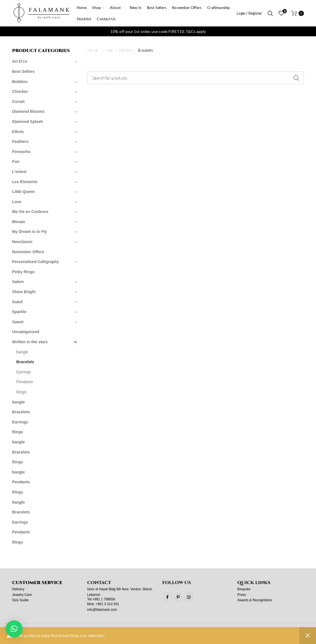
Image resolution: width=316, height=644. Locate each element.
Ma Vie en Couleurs (30, 212)
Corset (18, 102)
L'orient (19, 172)
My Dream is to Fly (30, 232)
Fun (16, 161)
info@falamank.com (102, 610)
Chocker (20, 91)
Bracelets (25, 362)
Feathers (20, 142)
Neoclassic (22, 242)
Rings (21, 392)
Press (242, 595)
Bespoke (244, 589)
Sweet (18, 322)
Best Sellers (23, 71)
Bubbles (20, 82)
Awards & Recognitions (255, 600)
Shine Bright (24, 292)
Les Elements (25, 182)
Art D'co (20, 61)
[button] (14, 629)
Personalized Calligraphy (36, 262)
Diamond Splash (28, 122)
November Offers (28, 252)
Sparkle (19, 312)
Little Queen (23, 192)
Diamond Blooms (28, 111)
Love (17, 202)
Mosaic (19, 222)
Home (92, 50)
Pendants (25, 382)
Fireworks (21, 152)
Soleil (17, 302)
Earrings (24, 372)
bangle (22, 352)
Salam (18, 282)
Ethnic (18, 132)
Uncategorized (26, 332)
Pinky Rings (23, 272)
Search (296, 78)
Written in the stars (118, 50)
